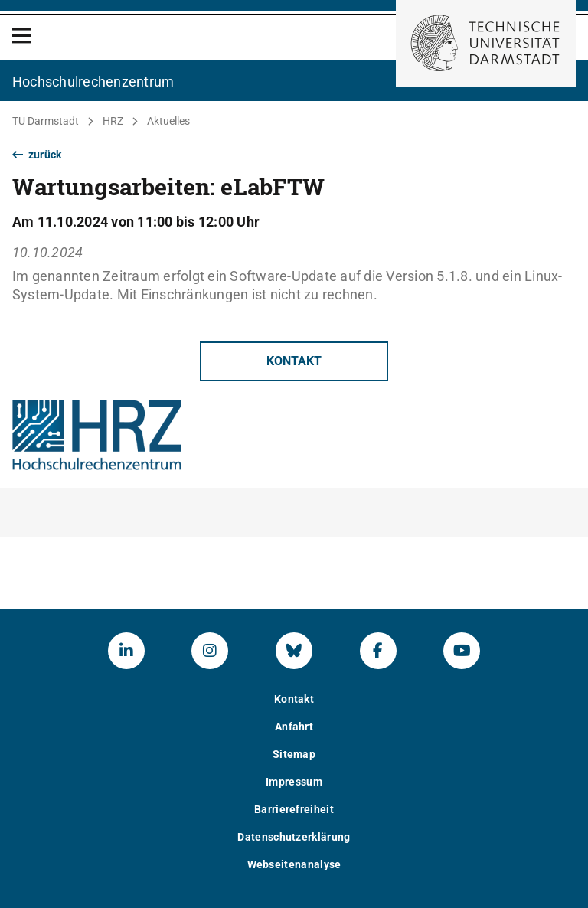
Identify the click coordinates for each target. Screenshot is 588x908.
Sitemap (294, 754)
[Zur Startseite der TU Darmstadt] (486, 43)
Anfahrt (294, 727)
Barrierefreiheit (294, 809)
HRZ (113, 121)
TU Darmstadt (46, 121)
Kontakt (294, 361)
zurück (37, 155)
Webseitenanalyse (294, 864)
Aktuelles (168, 121)
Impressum (294, 782)
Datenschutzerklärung (294, 837)
